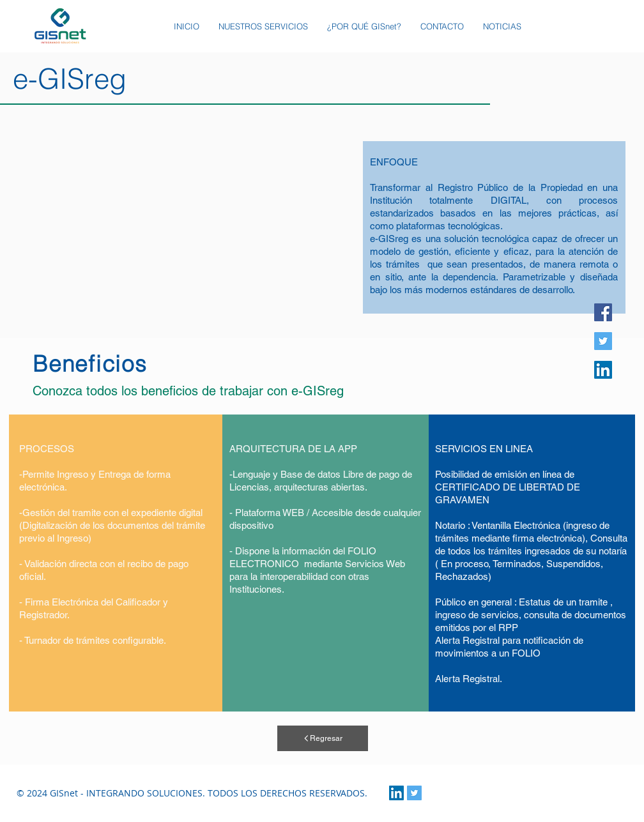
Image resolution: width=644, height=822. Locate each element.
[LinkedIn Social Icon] (396, 793)
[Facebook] (603, 312)
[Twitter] (603, 341)
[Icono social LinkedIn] (603, 370)
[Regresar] (323, 738)
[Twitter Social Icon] (414, 793)
